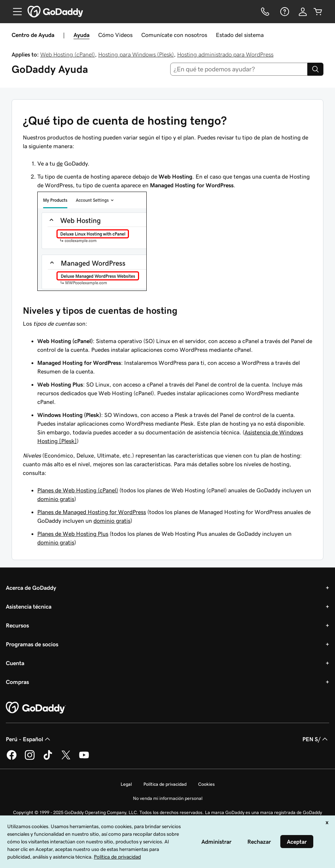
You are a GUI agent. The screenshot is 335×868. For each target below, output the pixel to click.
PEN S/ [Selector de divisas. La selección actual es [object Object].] (316, 739)
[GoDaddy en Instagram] (30, 759)
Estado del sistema (240, 35)
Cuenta (15, 663)
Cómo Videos (115, 35)
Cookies (206, 784)
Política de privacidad (165, 784)
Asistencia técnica (29, 606)
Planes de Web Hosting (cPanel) (78, 490)
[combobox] (239, 69)
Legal (126, 784)
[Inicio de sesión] (303, 12)
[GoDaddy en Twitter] (66, 759)
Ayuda (81, 35)
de (60, 163)
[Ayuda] (284, 12)
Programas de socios (32, 644)
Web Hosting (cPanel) (68, 54)
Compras (17, 682)
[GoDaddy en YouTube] (84, 759)
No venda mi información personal (168, 798)
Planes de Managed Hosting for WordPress (92, 512)
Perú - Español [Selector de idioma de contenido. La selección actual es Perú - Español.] (29, 739)
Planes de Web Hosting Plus (73, 534)
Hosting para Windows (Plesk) (136, 54)
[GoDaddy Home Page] (36, 708)
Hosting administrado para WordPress (225, 54)
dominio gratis (56, 499)
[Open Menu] (14, 12)
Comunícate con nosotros (174, 35)
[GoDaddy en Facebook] (12, 759)
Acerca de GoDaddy (31, 588)
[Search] (315, 69)
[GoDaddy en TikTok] (48, 759)
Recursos (17, 625)
